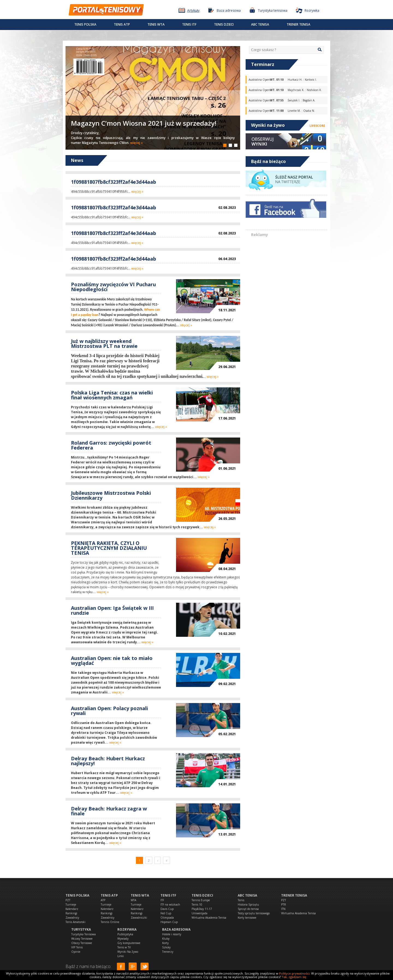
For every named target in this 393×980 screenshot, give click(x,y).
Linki (121, 956)
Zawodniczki (139, 918)
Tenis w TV (124, 947)
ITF (162, 900)
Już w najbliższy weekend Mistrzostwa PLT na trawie (104, 343)
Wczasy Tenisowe (82, 939)
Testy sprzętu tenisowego (254, 913)
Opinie (76, 952)
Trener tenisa (298, 24)
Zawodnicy (72, 918)
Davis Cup (167, 909)
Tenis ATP (122, 24)
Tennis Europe (201, 900)
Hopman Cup (169, 922)
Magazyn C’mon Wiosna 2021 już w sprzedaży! (144, 123)
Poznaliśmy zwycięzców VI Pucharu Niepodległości (113, 287)
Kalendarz (72, 909)
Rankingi (71, 913)
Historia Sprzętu (248, 904)
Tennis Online (110, 922)
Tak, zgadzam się (294, 977)
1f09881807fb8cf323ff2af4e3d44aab (114, 182)
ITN (283, 909)
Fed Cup (166, 913)
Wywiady (123, 939)
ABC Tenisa (260, 24)
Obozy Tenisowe (82, 943)
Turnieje (71, 904)
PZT (68, 900)
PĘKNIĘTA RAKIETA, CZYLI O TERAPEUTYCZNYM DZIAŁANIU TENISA (109, 548)
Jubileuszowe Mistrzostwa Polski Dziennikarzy (111, 495)
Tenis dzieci (224, 24)
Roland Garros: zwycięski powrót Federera (111, 445)
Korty (165, 943)
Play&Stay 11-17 (202, 909)
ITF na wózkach (170, 904)
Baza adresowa (176, 929)
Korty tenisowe (247, 918)
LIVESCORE (317, 126)
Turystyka (81, 929)
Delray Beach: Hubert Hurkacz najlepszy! (108, 761)
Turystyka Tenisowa (84, 934)
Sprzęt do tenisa (248, 909)
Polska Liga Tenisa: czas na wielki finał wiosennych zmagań (112, 395)
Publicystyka (125, 934)
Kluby (166, 939)
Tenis (241, 900)
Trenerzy (168, 952)
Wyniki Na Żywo (128, 952)
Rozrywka (127, 929)
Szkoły (166, 947)
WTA (133, 900)
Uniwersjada (200, 913)
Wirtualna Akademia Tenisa (209, 918)
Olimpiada (167, 918)
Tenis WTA (156, 24)
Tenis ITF (189, 24)
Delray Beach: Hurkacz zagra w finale (109, 811)
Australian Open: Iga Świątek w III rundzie (112, 610)
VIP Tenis (77, 947)
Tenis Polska (85, 24)
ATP (103, 900)
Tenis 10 (197, 904)
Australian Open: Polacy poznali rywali (109, 711)
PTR (284, 904)
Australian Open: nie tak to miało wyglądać (112, 661)
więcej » (136, 143)
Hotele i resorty (172, 934)
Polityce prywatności (294, 973)
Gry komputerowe (129, 943)
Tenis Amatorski (75, 922)
